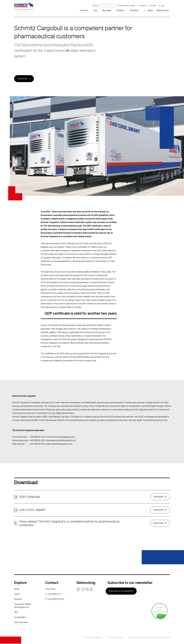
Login (163, 6)
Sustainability (20, 618)
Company (134, 10)
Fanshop (18, 599)
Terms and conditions (93, 638)
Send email (50, 589)
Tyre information (21, 623)
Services (120, 10)
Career (150, 10)
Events (17, 594)
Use (95, 10)
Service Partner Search (128, 6)
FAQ (16, 613)
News (17, 589)
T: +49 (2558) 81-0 (53, 594)
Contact (153, 6)
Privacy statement (115, 638)
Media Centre (163, 10)
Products (84, 10)
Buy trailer (107, 10)
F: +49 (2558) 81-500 (55, 599)
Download (22, 79)
